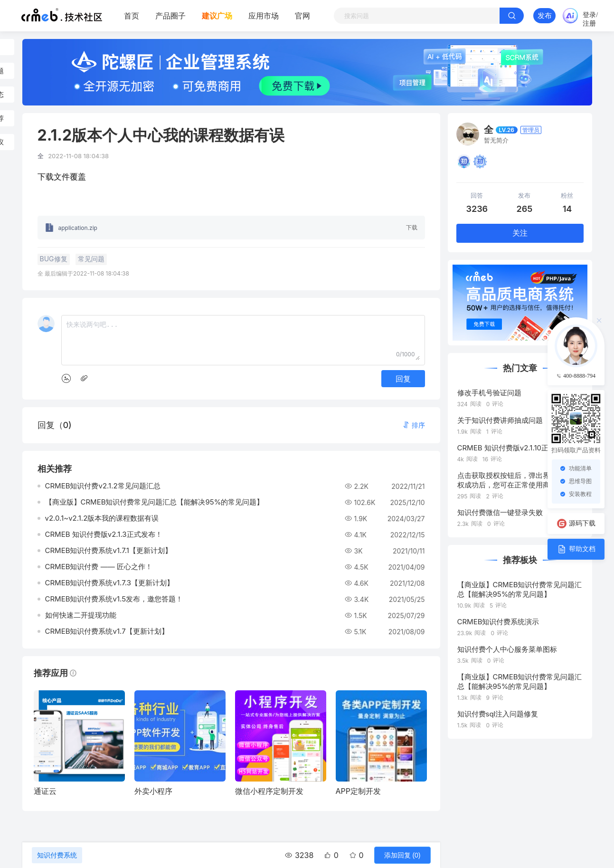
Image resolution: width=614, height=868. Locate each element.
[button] (414, 425)
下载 (412, 227)
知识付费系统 (57, 855)
